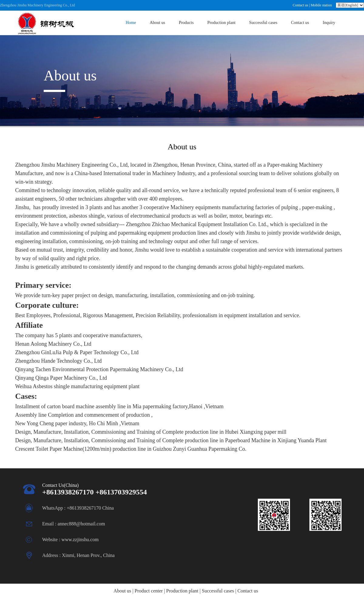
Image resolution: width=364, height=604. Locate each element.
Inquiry (329, 23)
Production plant (221, 23)
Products (186, 23)
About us (157, 23)
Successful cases (263, 23)
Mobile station (321, 5)
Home (131, 23)
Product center (149, 591)
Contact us (300, 5)
